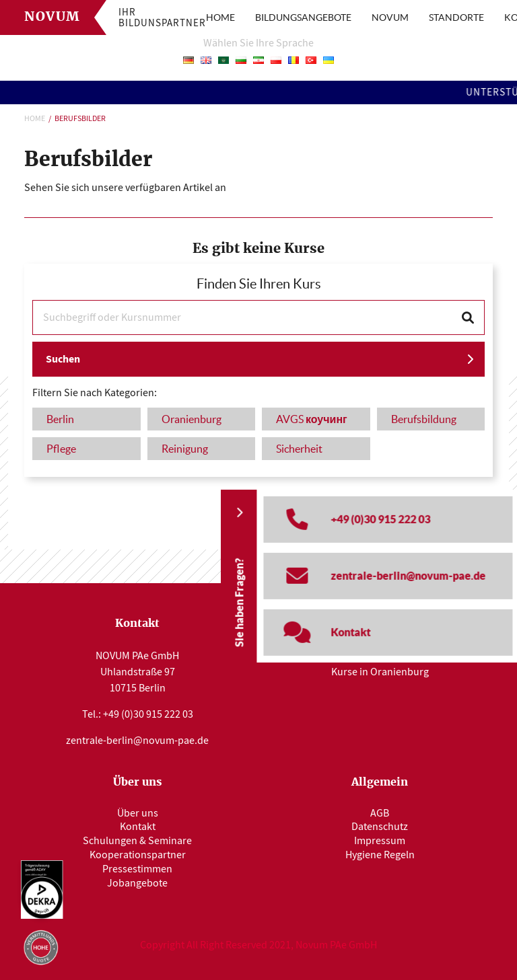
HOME (220, 17)
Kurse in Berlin (380, 654)
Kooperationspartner (138, 855)
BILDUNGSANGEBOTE (303, 17)
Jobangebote (137, 883)
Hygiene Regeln (380, 855)
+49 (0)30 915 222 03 (148, 714)
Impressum (380, 841)
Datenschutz (380, 827)
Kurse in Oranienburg (380, 672)
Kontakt (138, 827)
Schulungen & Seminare (137, 841)
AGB (380, 813)
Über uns (138, 813)
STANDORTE (456, 17)
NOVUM (390, 17)
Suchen (63, 359)
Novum (53, 17)
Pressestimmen (137, 869)
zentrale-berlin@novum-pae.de (137, 741)
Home (35, 118)
